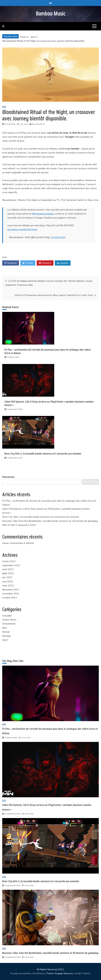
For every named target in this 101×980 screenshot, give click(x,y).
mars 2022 (8, 585)
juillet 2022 (8, 573)
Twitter (28, 263)
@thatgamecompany (43, 214)
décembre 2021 (11, 589)
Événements (9, 624)
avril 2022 (8, 581)
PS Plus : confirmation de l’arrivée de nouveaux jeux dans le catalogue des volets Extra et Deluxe (48, 351)
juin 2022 (7, 577)
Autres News (9, 620)
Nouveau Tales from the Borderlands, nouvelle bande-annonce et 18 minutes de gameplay (50, 521)
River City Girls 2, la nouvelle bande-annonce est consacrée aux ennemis (43, 454)
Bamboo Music (51, 14)
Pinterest (45, 263)
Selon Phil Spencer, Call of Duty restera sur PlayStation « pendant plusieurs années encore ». (49, 403)
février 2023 (9, 561)
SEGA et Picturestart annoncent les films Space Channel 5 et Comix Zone (54, 295)
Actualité (7, 616)
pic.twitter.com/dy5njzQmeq (22, 229)
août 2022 (8, 569)
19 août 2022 (58, 237)
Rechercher (8, 477)
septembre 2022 (11, 565)
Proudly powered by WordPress (27, 973)
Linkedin (63, 263)
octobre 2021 (10, 597)
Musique (7, 636)
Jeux (4, 106)
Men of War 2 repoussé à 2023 (19, 525)
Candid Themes (82, 973)
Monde (6, 632)
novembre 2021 (11, 593)
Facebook (11, 263)
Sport (5, 640)
